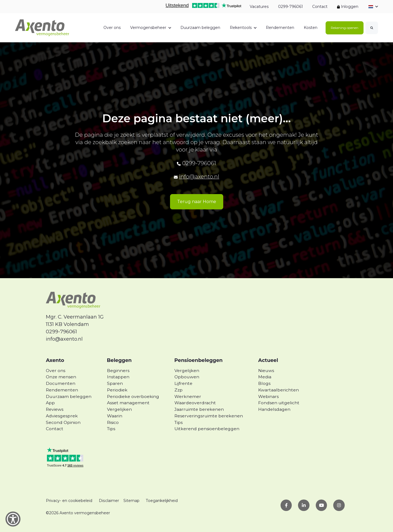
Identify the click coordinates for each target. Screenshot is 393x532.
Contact (320, 7)
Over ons (112, 28)
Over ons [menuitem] (56, 371)
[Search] (372, 28)
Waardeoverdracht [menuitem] (195, 403)
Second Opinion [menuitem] (63, 422)
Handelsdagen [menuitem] (274, 409)
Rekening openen (345, 28)
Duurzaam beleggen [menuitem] (69, 396)
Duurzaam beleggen (200, 28)
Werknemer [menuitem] (188, 396)
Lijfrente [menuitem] (183, 383)
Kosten (311, 28)
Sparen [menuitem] (115, 383)
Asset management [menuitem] (128, 403)
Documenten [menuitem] (61, 383)
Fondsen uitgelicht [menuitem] (279, 403)
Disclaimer (109, 501)
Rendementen (280, 28)
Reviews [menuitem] (55, 409)
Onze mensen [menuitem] (61, 377)
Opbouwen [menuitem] (187, 377)
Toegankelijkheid (162, 501)
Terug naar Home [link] (197, 202)
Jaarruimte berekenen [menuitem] (199, 409)
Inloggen (348, 7)
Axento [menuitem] (55, 360)
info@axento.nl (199, 177)
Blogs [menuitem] (264, 383)
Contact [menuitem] (55, 429)
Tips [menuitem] (111, 429)
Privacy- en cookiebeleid (69, 501)
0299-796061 (290, 7)
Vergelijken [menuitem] (119, 409)
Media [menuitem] (265, 377)
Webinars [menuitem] (268, 396)
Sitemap (131, 501)
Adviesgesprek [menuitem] (62, 416)
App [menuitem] (50, 403)
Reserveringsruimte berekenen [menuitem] (209, 416)
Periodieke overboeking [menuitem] (133, 396)
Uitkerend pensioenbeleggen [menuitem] (207, 429)
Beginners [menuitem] (118, 371)
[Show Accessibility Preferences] (13, 519)
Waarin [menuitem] (115, 416)
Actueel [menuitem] (268, 360)
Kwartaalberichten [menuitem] (279, 390)
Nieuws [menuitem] (266, 371)
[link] (42, 27)
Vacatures (259, 7)
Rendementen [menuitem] (62, 390)
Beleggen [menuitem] (119, 360)
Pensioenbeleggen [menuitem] (199, 360)
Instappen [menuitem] (118, 377)
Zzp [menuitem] (178, 390)
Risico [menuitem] (113, 422)
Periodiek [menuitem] (117, 390)
